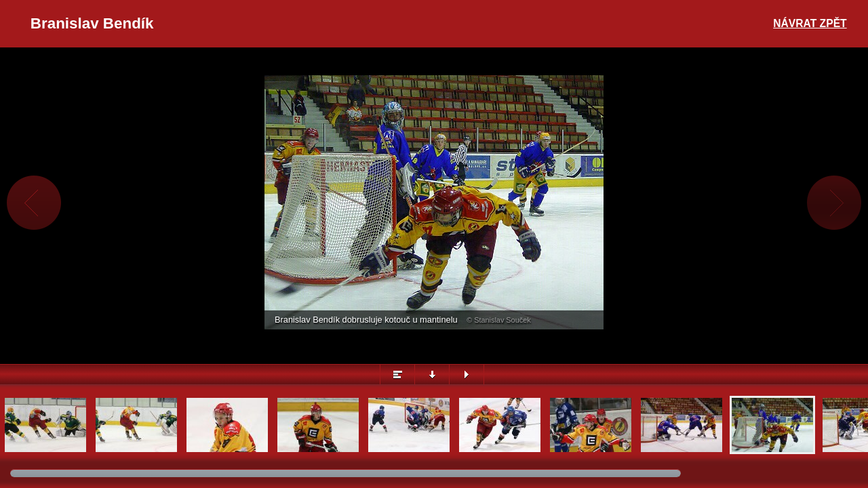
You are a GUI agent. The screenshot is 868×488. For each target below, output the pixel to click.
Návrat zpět (810, 23)
